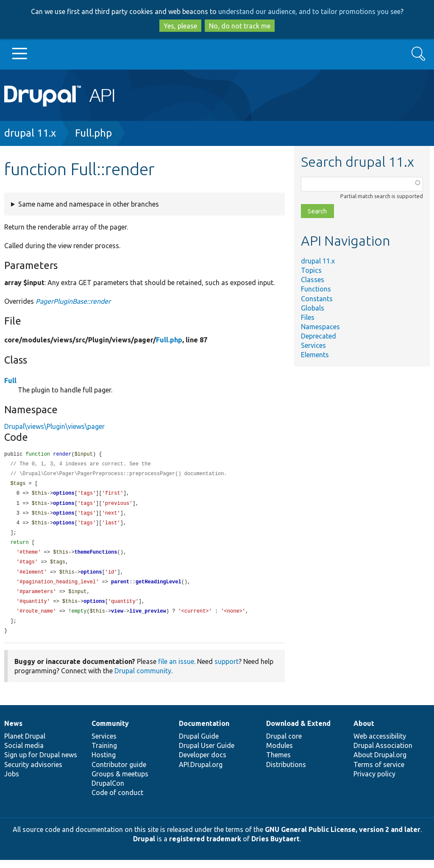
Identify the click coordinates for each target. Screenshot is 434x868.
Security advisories (33, 773)
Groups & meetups (120, 782)
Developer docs (203, 763)
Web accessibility (380, 744)
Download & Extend (298, 731)
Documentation (204, 731)
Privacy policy (374, 782)
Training (104, 753)
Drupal (144, 847)
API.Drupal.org (201, 773)
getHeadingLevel (159, 588)
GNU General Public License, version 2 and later (343, 837)
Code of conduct (117, 801)
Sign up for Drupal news (41, 763)
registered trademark (205, 847)
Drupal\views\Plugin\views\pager (54, 426)
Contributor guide (119, 773)
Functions (316, 289)
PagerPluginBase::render (73, 301)
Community (110, 731)
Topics (311, 270)
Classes (313, 280)
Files (308, 317)
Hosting (104, 763)
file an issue (176, 669)
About (364, 731)
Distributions (286, 773)
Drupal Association (383, 753)
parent (120, 588)
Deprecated (319, 336)
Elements (315, 355)
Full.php (93, 133)
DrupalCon (108, 791)
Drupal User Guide (207, 753)
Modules (280, 753)
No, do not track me (240, 26)
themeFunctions (96, 557)
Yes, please (180, 26)
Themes (278, 763)
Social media (24, 753)
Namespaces (320, 327)
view (117, 618)
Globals (313, 308)
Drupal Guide (199, 744)
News (13, 731)
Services (313, 345)
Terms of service (379, 773)
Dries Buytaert (275, 847)
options (64, 495)
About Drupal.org (380, 763)
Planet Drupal (25, 744)
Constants (317, 299)
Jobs (12, 782)
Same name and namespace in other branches (89, 204)
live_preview (147, 618)
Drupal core (284, 744)
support (227, 669)
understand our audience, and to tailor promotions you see (309, 11)
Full (10, 381)
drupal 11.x (30, 133)
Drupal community (143, 679)
